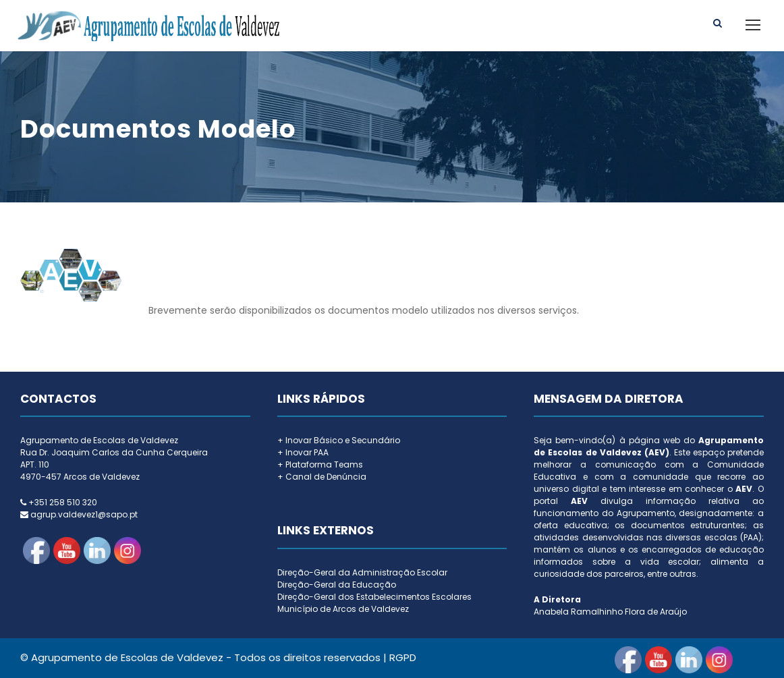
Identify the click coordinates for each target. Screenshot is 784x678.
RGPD (403, 657)
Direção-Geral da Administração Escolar (362, 572)
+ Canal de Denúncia (322, 477)
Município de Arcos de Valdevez (343, 609)
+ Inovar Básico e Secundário (339, 440)
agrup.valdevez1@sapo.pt (84, 514)
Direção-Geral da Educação (337, 585)
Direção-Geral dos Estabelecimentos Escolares (374, 597)
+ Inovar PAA (303, 452)
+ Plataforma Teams (320, 464)
